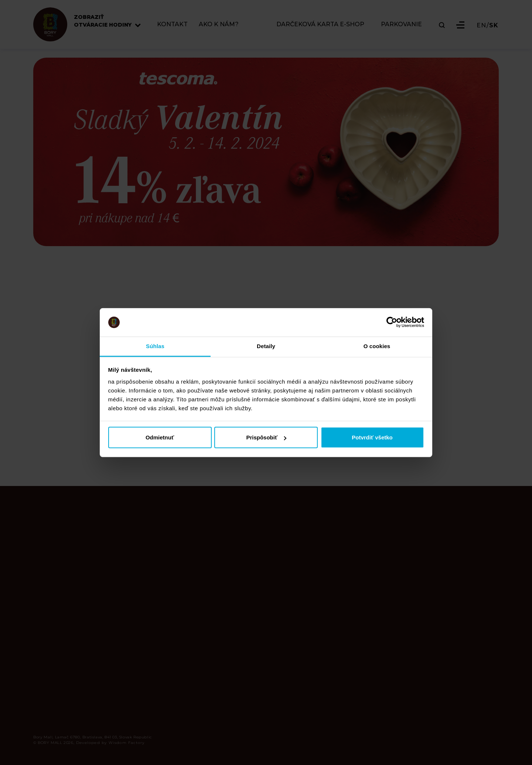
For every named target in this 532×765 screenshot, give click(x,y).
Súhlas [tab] (155, 346)
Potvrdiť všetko (372, 437)
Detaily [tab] (266, 346)
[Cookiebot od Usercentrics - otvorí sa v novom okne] (392, 322)
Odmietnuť (160, 437)
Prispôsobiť (266, 437)
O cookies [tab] (377, 346)
